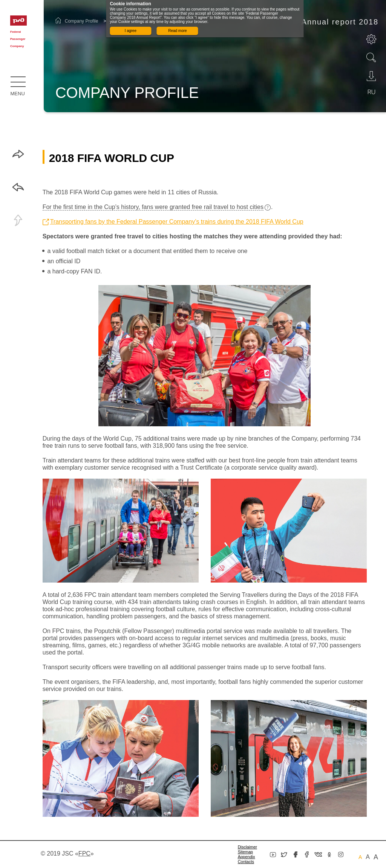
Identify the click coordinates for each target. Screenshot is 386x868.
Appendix (247, 857)
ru (371, 92)
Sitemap (245, 852)
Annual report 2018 (340, 22)
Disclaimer (247, 847)
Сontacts (246, 862)
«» (84, 854)
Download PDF (371, 76)
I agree (131, 31)
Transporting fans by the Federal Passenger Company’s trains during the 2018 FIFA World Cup (177, 222)
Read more (177, 31)
